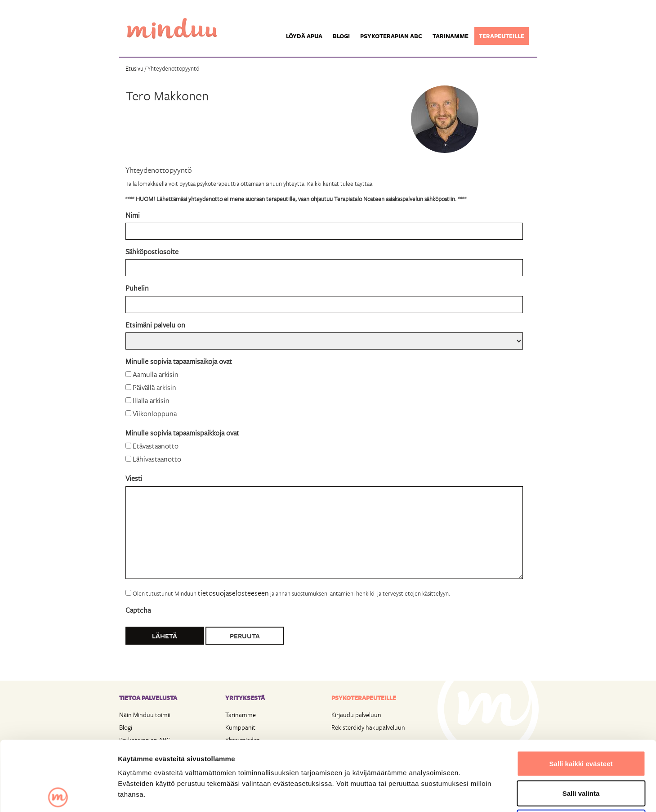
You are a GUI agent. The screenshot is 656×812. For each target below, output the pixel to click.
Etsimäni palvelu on (155, 325)
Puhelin (137, 288)
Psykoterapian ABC (391, 36)
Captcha (138, 610)
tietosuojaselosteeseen (233, 593)
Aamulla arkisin (156, 374)
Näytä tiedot (481, 794)
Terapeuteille (502, 36)
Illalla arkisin (151, 400)
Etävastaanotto (156, 446)
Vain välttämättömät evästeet (581, 753)
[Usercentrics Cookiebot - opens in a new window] (58, 794)
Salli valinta (581, 724)
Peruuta (245, 636)
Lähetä (165, 636)
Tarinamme (451, 36)
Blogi (341, 36)
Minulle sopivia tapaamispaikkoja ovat (182, 433)
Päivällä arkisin (154, 387)
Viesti (134, 478)
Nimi (133, 215)
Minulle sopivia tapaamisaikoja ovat (179, 361)
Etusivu (134, 68)
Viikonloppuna (155, 413)
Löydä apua (304, 36)
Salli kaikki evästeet (581, 694)
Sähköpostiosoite (152, 251)
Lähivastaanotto (157, 459)
